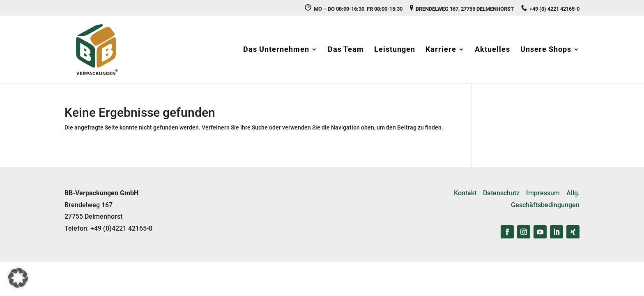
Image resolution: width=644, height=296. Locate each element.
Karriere (441, 50)
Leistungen (395, 50)
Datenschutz (501, 193)
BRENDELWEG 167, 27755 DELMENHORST (462, 8)
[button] (18, 278)
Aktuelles (492, 50)
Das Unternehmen (276, 50)
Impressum (543, 193)
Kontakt (465, 193)
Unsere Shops (546, 50)
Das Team (346, 50)
